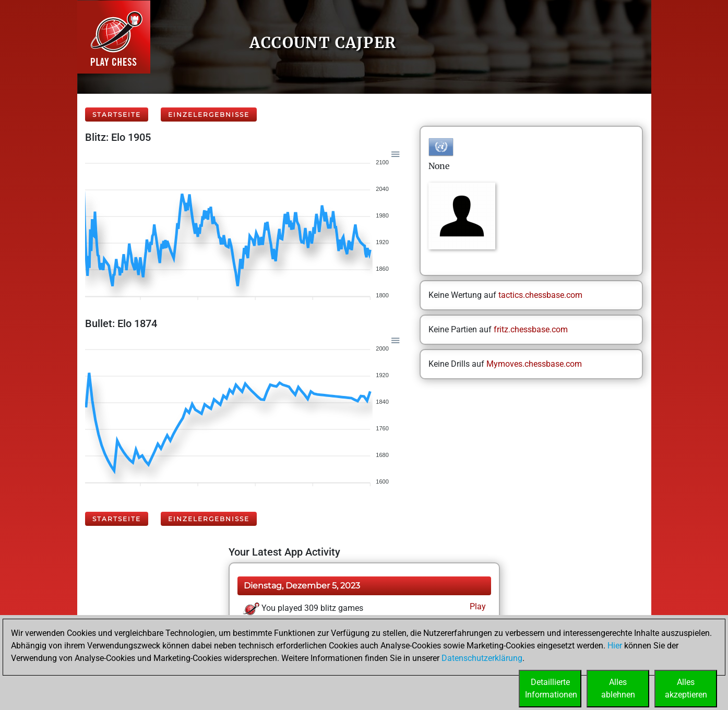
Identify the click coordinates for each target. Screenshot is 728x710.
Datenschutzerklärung (482, 658)
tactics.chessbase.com (540, 295)
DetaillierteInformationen (551, 688)
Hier (615, 646)
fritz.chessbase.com (531, 329)
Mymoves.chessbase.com (534, 364)
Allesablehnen (618, 688)
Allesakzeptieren (686, 688)
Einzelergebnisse (209, 115)
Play (477, 606)
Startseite (117, 115)
